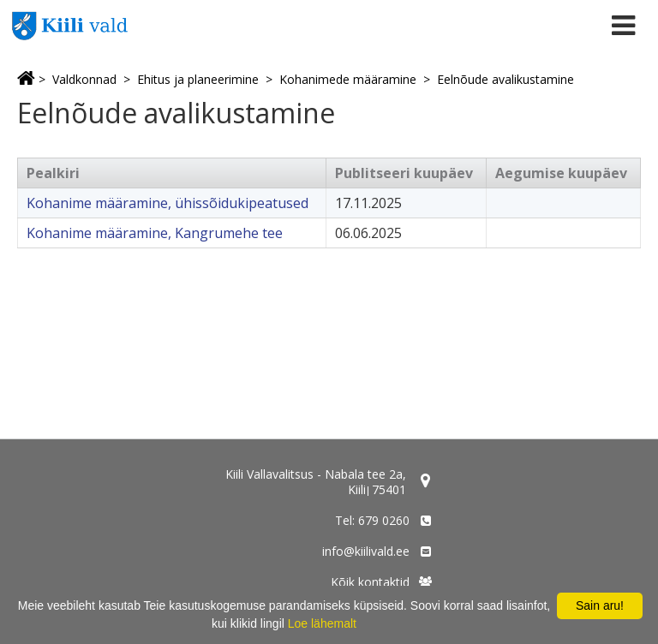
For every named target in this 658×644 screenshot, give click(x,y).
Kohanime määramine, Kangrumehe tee (155, 233)
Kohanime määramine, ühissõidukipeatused (167, 203)
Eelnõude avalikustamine (505, 79)
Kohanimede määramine (348, 79)
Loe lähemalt (322, 623)
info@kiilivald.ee (366, 551)
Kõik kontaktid (370, 582)
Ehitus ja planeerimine (198, 79)
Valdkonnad (84, 79)
